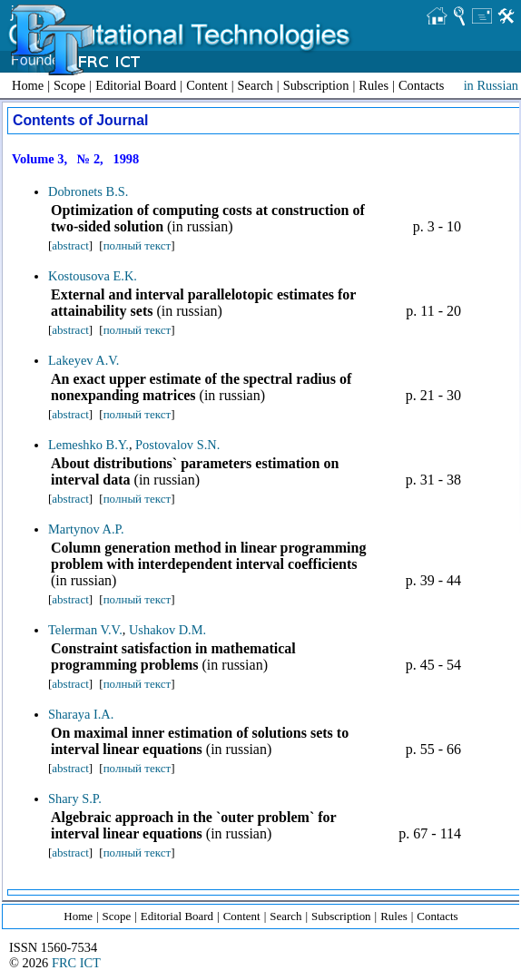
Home (28, 85)
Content (207, 85)
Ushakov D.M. (167, 630)
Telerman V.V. (85, 630)
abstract (70, 245)
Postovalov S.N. (177, 445)
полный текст (138, 245)
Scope (69, 85)
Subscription (316, 85)
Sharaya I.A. (81, 714)
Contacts (421, 85)
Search (256, 85)
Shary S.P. (75, 799)
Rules (374, 85)
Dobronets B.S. (88, 191)
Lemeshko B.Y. (88, 445)
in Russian (491, 85)
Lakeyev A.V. (84, 360)
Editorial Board (136, 85)
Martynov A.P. (86, 529)
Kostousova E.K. (93, 276)
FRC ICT (76, 963)
